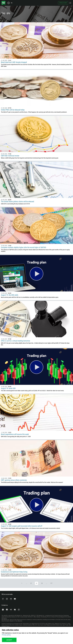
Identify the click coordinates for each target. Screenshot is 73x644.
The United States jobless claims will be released (17, 202)
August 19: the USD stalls (10, 295)
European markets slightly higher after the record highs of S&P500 (23, 247)
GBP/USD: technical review (10, 156)
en (12, 3)
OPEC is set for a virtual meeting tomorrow (15, 341)
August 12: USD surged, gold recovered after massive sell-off (22, 526)
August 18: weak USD (8, 388)
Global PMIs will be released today (13, 110)
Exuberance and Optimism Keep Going (14, 572)
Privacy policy (6, 635)
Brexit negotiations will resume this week (15, 434)
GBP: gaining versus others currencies (14, 480)
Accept (9, 640)
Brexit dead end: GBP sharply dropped (14, 62)
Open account (63, 3)
